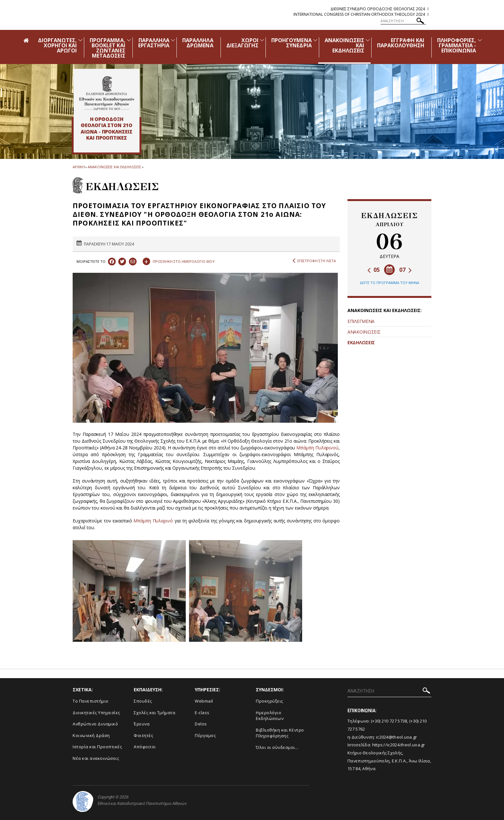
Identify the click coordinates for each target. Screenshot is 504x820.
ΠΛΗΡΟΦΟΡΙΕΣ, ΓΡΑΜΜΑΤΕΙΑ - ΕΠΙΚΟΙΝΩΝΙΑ (457, 45)
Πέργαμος (205, 735)
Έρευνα (142, 724)
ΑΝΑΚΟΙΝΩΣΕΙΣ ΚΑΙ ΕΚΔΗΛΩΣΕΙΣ (114, 167)
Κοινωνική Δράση (91, 735)
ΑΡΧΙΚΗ (79, 167)
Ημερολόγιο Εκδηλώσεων (270, 716)
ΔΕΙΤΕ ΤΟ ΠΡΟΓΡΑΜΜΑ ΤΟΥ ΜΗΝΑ (389, 283)
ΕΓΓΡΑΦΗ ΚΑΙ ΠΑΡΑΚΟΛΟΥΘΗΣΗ (401, 43)
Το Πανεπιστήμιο (91, 701)
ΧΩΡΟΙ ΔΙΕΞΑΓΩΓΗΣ (243, 43)
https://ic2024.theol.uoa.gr (399, 745)
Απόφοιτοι (145, 747)
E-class (202, 713)
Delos (201, 724)
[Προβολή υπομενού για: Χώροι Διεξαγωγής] (262, 40)
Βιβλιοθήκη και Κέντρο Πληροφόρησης (280, 733)
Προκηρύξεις (270, 701)
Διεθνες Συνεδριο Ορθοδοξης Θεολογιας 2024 (378, 9)
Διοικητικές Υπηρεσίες (96, 713)
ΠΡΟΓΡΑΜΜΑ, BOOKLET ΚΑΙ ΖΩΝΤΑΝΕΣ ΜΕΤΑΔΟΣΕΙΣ (108, 48)
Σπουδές (143, 701)
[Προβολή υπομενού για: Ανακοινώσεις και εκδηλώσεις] (368, 40)
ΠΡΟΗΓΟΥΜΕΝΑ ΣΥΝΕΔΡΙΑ (292, 43)
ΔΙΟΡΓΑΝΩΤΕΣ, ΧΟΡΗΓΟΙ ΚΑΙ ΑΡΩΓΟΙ (58, 45)
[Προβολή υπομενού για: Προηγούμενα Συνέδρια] (315, 40)
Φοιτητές (143, 735)
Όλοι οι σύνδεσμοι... (277, 747)
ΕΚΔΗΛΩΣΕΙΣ (361, 342)
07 (405, 270)
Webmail (204, 701)
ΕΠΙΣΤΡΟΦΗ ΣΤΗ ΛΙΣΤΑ (314, 261)
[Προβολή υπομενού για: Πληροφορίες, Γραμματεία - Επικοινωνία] (480, 40)
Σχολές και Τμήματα (154, 713)
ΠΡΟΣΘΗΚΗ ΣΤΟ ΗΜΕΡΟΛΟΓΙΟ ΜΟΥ (179, 261)
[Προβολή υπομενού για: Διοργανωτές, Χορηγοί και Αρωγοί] (80, 40)
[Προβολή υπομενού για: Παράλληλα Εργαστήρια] (173, 40)
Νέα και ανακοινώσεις (96, 758)
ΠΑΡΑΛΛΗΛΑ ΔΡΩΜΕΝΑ (198, 43)
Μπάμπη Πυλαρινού (317, 448)
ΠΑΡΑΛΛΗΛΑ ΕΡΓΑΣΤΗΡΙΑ (154, 43)
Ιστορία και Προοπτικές (97, 747)
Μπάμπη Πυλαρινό (153, 521)
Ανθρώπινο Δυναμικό (95, 724)
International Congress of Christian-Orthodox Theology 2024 (359, 14)
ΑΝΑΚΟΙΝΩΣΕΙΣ (364, 332)
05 (374, 270)
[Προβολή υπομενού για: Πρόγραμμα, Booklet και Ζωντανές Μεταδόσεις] (129, 40)
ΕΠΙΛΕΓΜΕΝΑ (361, 321)
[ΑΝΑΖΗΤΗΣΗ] (403, 21)
